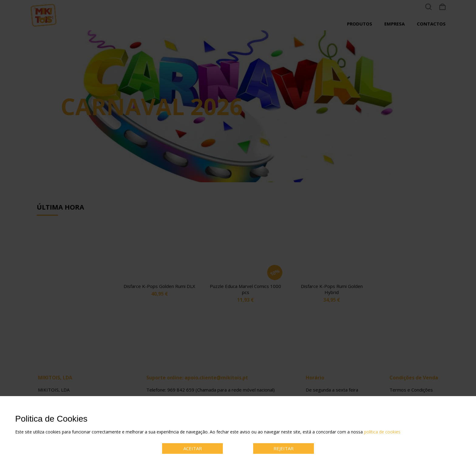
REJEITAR (284, 448)
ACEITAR (193, 448)
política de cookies (382, 432)
